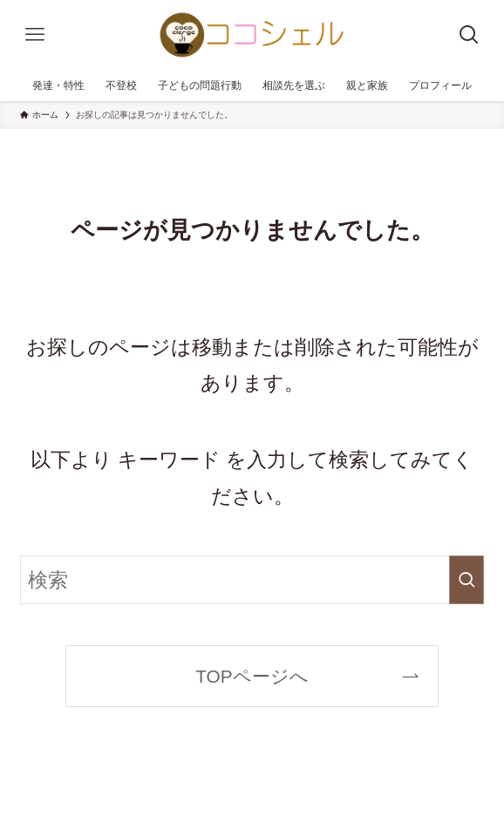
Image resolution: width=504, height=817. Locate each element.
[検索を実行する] (467, 580)
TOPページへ (252, 676)
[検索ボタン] (469, 35)
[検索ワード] (252, 580)
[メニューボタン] (35, 35)
